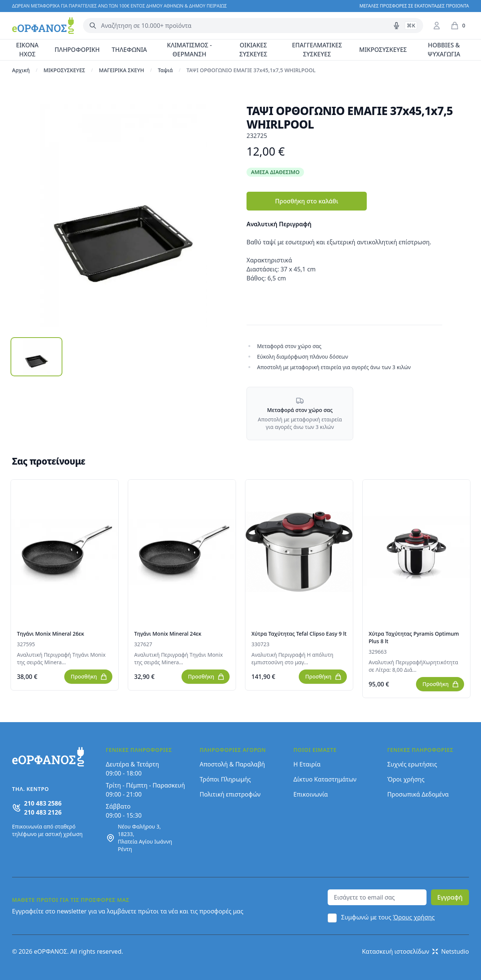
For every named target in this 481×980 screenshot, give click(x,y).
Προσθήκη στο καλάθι (307, 201)
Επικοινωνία (311, 794)
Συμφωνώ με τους (388, 917)
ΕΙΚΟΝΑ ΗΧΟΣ (27, 50)
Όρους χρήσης (414, 917)
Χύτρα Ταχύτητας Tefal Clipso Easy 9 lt (299, 634)
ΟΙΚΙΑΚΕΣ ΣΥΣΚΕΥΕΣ (253, 50)
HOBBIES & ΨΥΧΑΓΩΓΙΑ (444, 50)
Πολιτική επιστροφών (230, 794)
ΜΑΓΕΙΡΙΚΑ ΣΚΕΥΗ (121, 70)
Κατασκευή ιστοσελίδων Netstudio (415, 951)
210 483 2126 (43, 812)
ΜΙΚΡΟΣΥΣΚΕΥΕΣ (383, 50)
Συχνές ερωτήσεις (412, 764)
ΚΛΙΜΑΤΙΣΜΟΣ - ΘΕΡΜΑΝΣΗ (189, 50)
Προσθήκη (89, 677)
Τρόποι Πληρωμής (225, 779)
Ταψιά (165, 70)
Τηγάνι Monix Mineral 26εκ (51, 634)
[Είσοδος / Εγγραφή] (437, 26)
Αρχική (21, 70)
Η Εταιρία (307, 764)
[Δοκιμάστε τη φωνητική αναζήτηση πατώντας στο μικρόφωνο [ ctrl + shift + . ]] (396, 26)
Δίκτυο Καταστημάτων (325, 779)
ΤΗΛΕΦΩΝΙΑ (129, 50)
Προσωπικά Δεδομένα (418, 794)
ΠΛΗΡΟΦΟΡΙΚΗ (77, 50)
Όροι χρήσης (406, 779)
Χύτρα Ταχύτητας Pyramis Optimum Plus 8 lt (414, 637)
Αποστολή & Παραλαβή (232, 764)
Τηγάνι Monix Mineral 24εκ (168, 634)
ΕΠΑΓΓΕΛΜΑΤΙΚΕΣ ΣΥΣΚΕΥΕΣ (317, 50)
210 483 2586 (43, 803)
